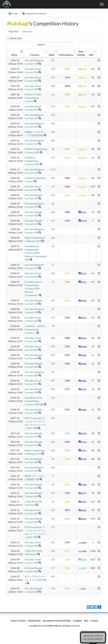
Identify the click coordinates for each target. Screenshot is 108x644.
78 (53, 326)
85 (53, 309)
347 (53, 576)
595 (53, 418)
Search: (55, 45)
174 (53, 106)
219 (53, 221)
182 (53, 551)
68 (53, 204)
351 (53, 178)
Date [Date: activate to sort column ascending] (14, 55)
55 (53, 94)
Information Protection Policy (57, 621)
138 (53, 132)
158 (53, 398)
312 (53, 542)
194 (53, 493)
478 (53, 346)
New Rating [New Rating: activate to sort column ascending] (81, 53)
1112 (53, 169)
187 (53, 300)
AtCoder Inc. (56, 626)
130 (53, 69)
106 (53, 115)
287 (53, 381)
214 (53, 442)
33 (53, 186)
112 (53, 195)
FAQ (86, 621)
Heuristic (28, 31)
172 (53, 559)
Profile (13, 13)
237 (53, 510)
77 (53, 476)
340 (53, 238)
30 (53, 246)
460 (53, 86)
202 (53, 273)
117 (53, 527)
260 (53, 212)
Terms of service (18, 621)
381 (53, 60)
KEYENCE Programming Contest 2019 (32, 161)
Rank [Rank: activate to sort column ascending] (52, 55)
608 (53, 338)
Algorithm (14, 31)
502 (53, 123)
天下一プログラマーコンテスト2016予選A (36, 580)
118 (53, 588)
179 (53, 158)
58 (53, 519)
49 (53, 372)
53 (53, 282)
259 (53, 355)
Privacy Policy (34, 621)
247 (53, 410)
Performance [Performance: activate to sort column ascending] (66, 55)
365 (53, 450)
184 (53, 467)
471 (53, 433)
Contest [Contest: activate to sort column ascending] (35, 55)
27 (53, 265)
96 (53, 149)
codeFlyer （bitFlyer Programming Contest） (35, 329)
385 (53, 140)
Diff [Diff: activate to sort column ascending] (91, 55)
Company (77, 621)
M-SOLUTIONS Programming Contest (33, 98)
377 (53, 317)
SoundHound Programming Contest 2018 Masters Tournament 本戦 (36, 253)
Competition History (34, 13)
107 (53, 568)
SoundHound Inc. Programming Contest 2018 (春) (34, 401)
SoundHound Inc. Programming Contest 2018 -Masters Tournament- (34, 289)
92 (53, 459)
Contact (94, 621)
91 (53, 502)
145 (53, 229)
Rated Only (14, 38)
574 (53, 77)
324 (53, 363)
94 (53, 484)
